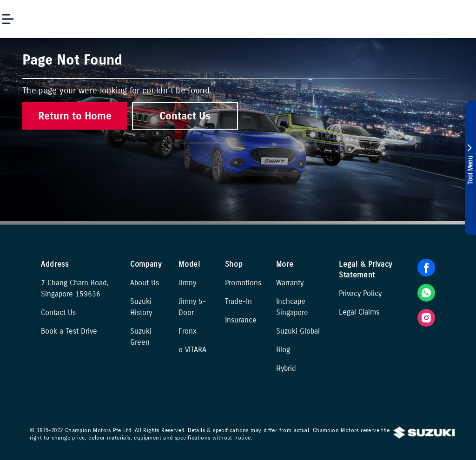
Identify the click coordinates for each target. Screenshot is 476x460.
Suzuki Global (298, 331)
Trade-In (238, 301)
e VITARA (192, 350)
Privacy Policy (360, 293)
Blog (283, 350)
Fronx (188, 331)
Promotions (243, 283)
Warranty (290, 283)
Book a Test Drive (69, 331)
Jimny (187, 283)
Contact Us (58, 312)
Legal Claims (359, 312)
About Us (145, 283)
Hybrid (286, 368)
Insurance (241, 320)
